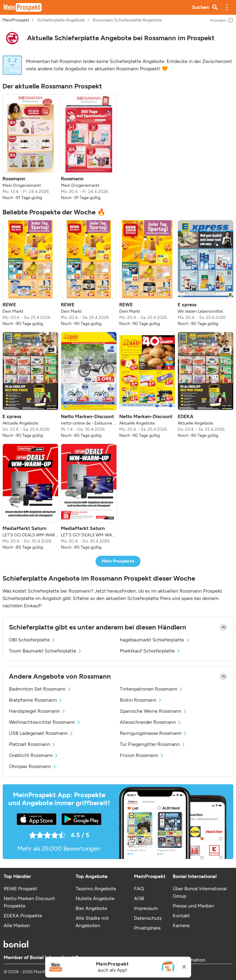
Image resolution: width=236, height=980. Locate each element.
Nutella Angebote (95, 898)
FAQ (139, 889)
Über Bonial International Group (200, 892)
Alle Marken (17, 925)
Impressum (146, 908)
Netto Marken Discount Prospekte (29, 902)
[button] (227, 7)
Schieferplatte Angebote (61, 20)
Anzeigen (222, 20)
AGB (139, 898)
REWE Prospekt (20, 889)
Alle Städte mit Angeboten (92, 922)
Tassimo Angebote (96, 889)
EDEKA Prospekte (23, 916)
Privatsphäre (147, 928)
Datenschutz (148, 918)
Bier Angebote (91, 908)
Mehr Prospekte (118, 561)
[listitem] (30, 147)
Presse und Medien (193, 906)
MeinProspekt (16, 20)
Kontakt (181, 916)
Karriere (181, 925)
